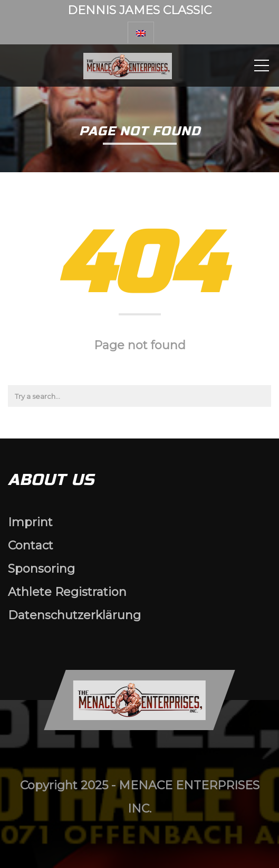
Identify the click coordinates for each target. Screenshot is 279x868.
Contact (31, 545)
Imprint (30, 522)
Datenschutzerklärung (74, 615)
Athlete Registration (67, 592)
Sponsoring (41, 569)
